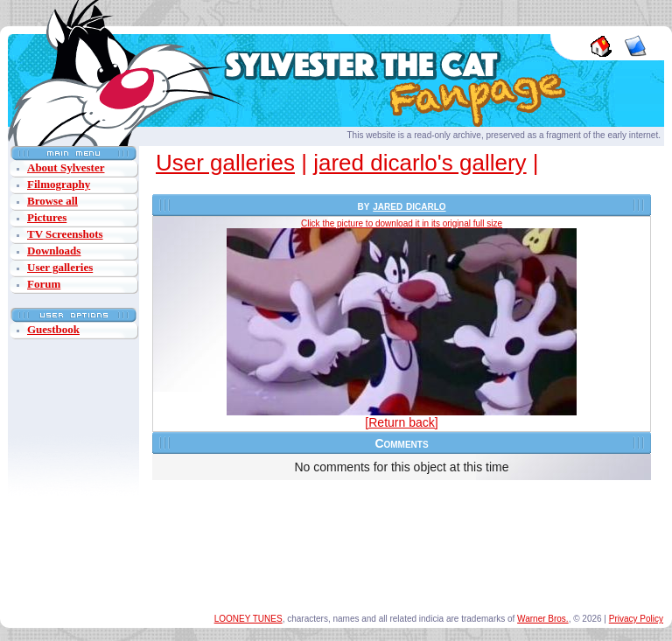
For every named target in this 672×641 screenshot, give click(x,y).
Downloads (54, 251)
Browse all (52, 201)
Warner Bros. (543, 619)
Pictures (47, 217)
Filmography (59, 184)
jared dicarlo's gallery (420, 163)
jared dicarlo (409, 206)
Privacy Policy (636, 619)
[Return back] (401, 422)
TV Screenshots (65, 234)
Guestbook (53, 329)
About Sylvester (66, 167)
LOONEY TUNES (248, 619)
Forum (44, 284)
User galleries (60, 267)
